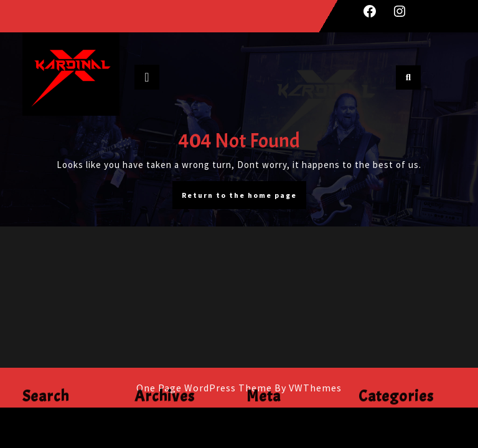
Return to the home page (244, 198)
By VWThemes (308, 388)
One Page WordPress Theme (204, 388)
